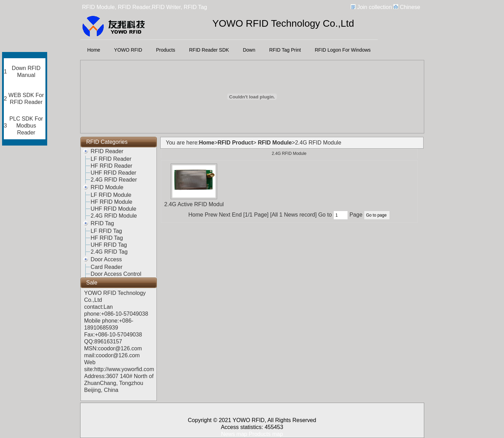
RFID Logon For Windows (343, 50)
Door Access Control (116, 274)
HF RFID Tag (107, 238)
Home (94, 50)
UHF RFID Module (113, 209)
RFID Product (235, 143)
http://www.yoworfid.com (124, 369)
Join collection (374, 7)
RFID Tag (102, 223)
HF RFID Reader (111, 166)
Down (249, 50)
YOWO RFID (128, 50)
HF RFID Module (111, 202)
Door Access (106, 259)
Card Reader (106, 267)
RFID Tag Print (285, 50)
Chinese (410, 7)
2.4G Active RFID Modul (194, 204)
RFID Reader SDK (209, 50)
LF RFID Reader (111, 159)
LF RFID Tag (106, 231)
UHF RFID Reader (113, 173)
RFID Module (107, 187)
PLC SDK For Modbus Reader (26, 126)
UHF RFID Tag (109, 245)
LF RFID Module (111, 195)
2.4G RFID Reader (114, 180)
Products (166, 50)
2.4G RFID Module (114, 216)
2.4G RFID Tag (109, 252)
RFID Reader (107, 151)
